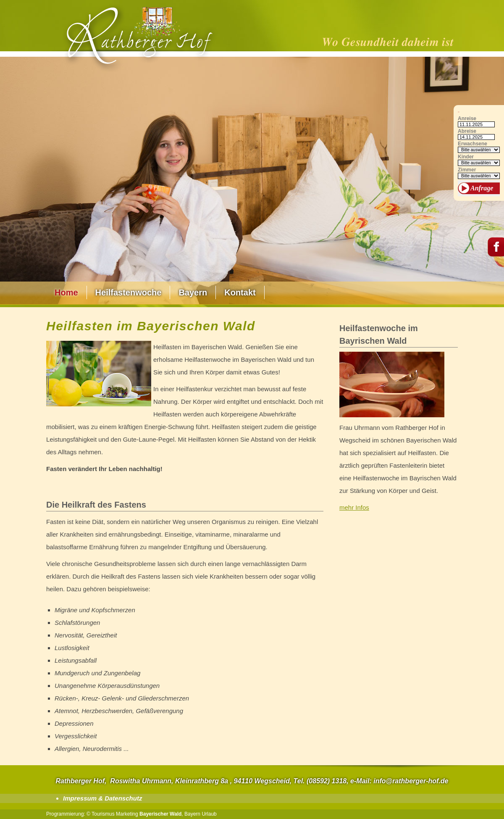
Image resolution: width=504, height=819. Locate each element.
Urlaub (209, 814)
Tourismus (103, 814)
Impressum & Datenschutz (102, 798)
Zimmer (467, 170)
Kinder (466, 157)
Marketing (127, 814)
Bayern (193, 292)
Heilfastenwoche (129, 292)
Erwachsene (472, 144)
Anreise (467, 119)
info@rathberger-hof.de (411, 781)
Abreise (467, 131)
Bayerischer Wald (160, 814)
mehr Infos (354, 507)
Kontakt (240, 292)
